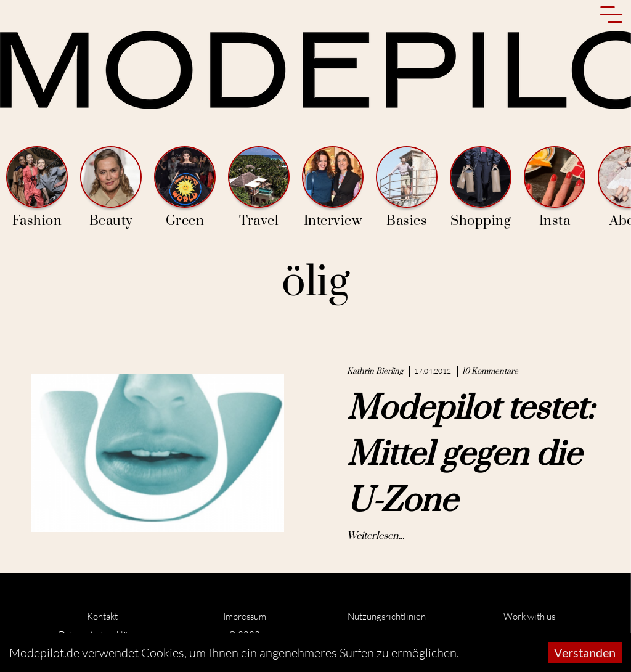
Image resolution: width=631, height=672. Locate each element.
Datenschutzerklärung (102, 635)
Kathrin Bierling (375, 371)
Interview (333, 188)
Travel (259, 188)
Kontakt (102, 616)
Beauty (111, 188)
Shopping (481, 188)
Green (185, 188)
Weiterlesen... (376, 536)
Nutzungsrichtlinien (387, 616)
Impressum (245, 616)
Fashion (37, 188)
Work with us (529, 616)
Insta (555, 188)
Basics (407, 188)
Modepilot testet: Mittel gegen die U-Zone (470, 455)
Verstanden (585, 652)
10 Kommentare (490, 371)
